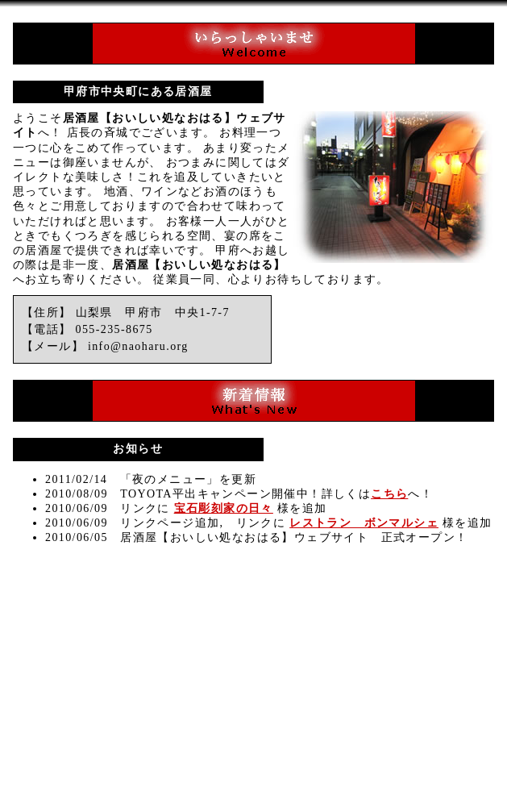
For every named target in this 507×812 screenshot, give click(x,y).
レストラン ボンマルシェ (364, 523)
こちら (389, 494)
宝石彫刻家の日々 (224, 508)
